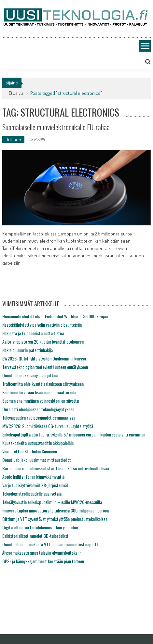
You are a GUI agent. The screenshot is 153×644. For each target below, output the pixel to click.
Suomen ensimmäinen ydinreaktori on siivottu (41, 401)
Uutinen (13, 139)
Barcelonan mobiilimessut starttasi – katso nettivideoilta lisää (56, 468)
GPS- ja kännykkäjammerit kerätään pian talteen (43, 561)
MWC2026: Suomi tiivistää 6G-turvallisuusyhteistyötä (48, 426)
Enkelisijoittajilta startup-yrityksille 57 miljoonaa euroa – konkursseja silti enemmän (74, 434)
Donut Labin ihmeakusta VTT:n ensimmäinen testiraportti (51, 544)
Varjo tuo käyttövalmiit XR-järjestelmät (35, 485)
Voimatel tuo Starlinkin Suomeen (30, 451)
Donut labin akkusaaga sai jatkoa (30, 375)
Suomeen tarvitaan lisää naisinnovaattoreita (39, 392)
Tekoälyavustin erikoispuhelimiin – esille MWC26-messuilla (52, 502)
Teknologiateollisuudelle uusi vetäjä (32, 493)
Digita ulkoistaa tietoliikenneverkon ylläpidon (40, 527)
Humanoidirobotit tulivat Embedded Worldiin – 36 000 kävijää (55, 316)
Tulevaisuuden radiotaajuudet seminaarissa (39, 417)
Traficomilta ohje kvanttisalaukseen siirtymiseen (43, 384)
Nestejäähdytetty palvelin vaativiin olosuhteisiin (42, 325)
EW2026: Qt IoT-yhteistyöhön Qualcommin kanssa (44, 358)
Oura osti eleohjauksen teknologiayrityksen (38, 409)
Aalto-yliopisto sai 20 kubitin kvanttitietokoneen (43, 341)
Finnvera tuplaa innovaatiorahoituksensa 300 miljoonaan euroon (56, 510)
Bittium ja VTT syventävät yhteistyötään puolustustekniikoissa (55, 519)
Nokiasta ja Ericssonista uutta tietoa (33, 333)
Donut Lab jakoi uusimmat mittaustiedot (37, 460)
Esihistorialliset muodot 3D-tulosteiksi (35, 536)
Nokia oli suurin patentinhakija (28, 350)
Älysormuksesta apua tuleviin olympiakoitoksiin (42, 553)
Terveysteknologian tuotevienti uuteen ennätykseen (45, 367)
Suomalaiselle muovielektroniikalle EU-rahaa (56, 127)
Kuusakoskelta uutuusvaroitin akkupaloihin (38, 443)
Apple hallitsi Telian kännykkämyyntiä (33, 477)
